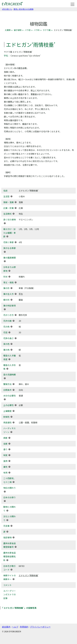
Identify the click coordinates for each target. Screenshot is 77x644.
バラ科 (37, 30)
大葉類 (8, 30)
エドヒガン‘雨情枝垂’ (29, 575)
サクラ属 (47, 30)
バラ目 (28, 30)
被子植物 (18, 30)
